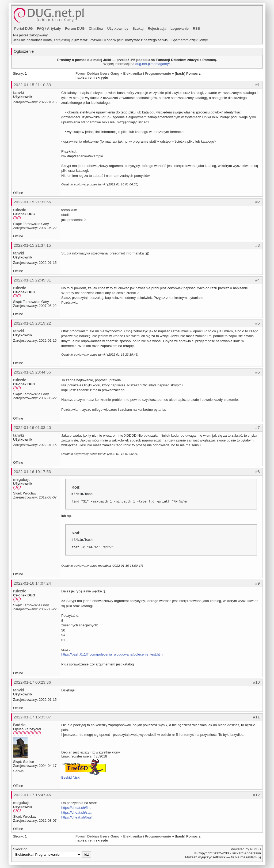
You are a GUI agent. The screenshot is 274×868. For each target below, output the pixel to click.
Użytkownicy (118, 28)
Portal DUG (23, 28)
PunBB (256, 849)
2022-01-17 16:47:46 (32, 795)
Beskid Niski (71, 777)
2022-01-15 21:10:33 (32, 85)
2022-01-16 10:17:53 (32, 472)
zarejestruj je (64, 40)
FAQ (41, 28)
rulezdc (20, 210)
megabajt (21, 479)
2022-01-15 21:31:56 (32, 202)
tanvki (18, 93)
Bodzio (19, 725)
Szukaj (138, 28)
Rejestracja (157, 28)
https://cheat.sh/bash (77, 817)
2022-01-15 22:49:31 (32, 280)
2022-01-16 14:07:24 (32, 583)
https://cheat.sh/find (76, 808)
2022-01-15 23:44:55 (32, 372)
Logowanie (180, 28)
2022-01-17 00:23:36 (32, 682)
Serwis (18, 771)
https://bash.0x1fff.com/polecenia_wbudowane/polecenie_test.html (112, 654)
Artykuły (54, 28)
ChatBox (96, 28)
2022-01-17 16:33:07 (32, 717)
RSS (197, 28)
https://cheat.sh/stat (76, 812)
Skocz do (52, 852)
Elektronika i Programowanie (147, 73)
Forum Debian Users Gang (97, 73)
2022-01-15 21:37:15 (32, 245)
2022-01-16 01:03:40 (32, 427)
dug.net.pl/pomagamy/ (153, 64)
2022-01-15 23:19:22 (32, 323)
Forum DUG (75, 28)
